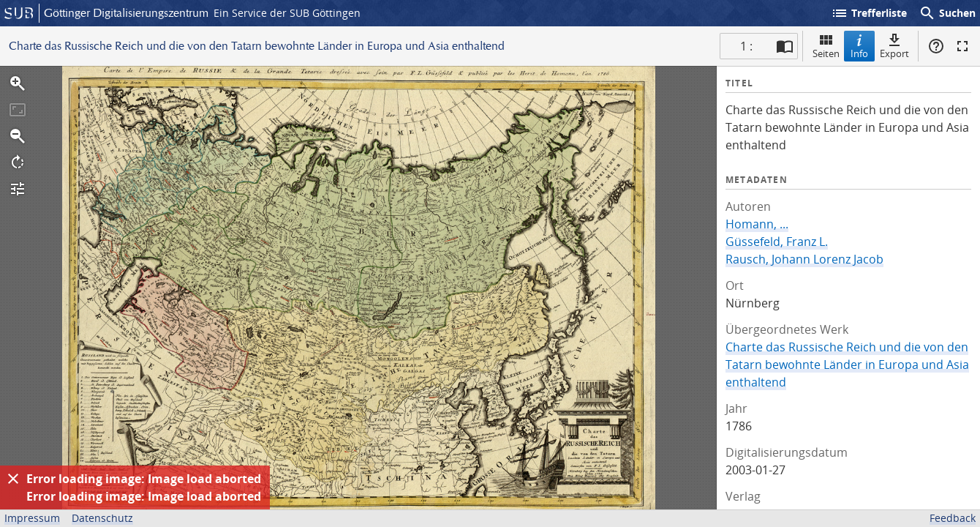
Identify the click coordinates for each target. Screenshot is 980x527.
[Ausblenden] (13, 479)
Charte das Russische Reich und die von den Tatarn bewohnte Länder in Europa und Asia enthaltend (847, 365)
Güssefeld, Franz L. (777, 242)
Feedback (953, 518)
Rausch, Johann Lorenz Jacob (804, 259)
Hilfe (936, 46)
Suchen (947, 13)
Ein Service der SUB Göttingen (287, 13)
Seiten (826, 46)
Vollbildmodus (962, 46)
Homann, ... (757, 224)
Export (894, 46)
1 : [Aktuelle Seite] (746, 46)
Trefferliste (869, 13)
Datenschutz (102, 518)
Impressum (32, 518)
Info (859, 46)
